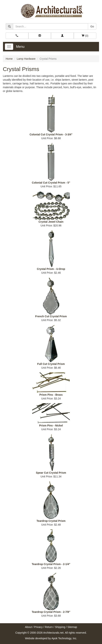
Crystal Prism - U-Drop (51, 269)
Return (49, 627)
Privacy (38, 627)
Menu (20, 47)
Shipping (60, 627)
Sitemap (72, 627)
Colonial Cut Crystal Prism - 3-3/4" (51, 134)
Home (9, 59)
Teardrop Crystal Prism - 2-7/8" (51, 612)
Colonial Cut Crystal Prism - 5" (51, 183)
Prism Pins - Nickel (51, 425)
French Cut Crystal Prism (51, 316)
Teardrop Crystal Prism (51, 521)
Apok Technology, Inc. (64, 638)
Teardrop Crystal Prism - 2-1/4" (51, 564)
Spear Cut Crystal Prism (51, 473)
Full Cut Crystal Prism (51, 364)
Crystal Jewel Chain (51, 222)
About (28, 627)
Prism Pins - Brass (51, 395)
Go (92, 26)
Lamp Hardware (26, 59)
